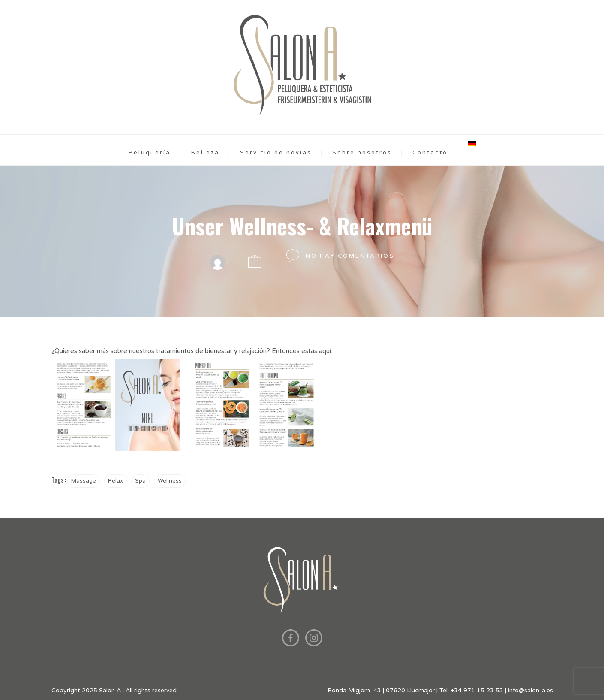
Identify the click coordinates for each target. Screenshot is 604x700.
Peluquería (150, 153)
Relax (116, 481)
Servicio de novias (276, 153)
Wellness (170, 481)
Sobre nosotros (362, 153)
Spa (140, 481)
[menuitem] (472, 144)
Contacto (430, 153)
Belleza (205, 153)
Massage (84, 481)
